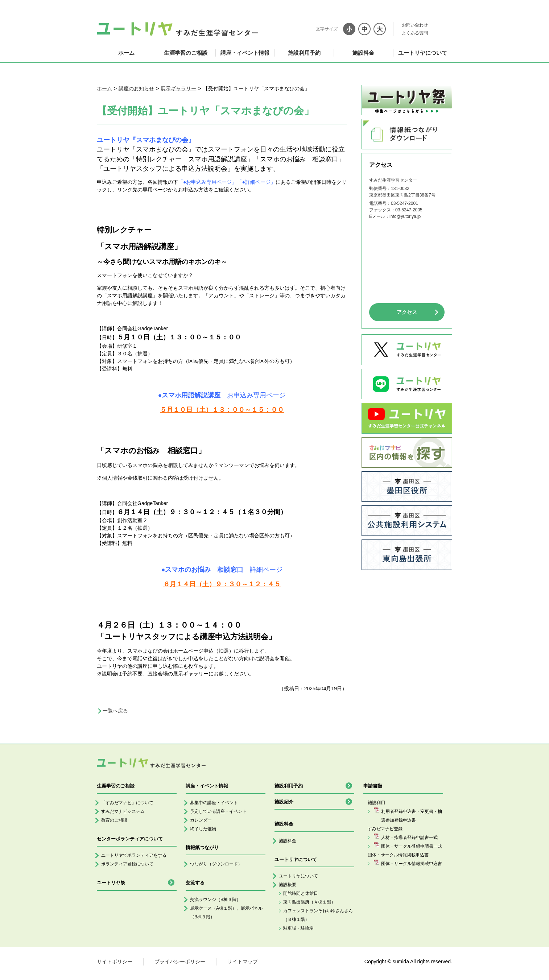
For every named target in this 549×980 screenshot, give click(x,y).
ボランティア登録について (127, 864)
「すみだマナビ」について (127, 803)
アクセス (407, 312)
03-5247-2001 (404, 203)
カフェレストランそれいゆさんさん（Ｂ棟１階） (318, 915)
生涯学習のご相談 (186, 53)
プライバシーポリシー (180, 962)
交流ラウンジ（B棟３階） (215, 900)
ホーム (126, 53)
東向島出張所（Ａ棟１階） (309, 902)
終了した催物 (203, 829)
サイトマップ (243, 962)
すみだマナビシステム (123, 811)
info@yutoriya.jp (405, 216)
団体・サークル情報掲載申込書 (412, 864)
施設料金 (363, 53)
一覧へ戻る (115, 711)
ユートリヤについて (423, 53)
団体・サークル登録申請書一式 (412, 846)
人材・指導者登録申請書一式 (409, 838)
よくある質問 (415, 33)
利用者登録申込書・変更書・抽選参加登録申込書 (412, 816)
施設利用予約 (304, 53)
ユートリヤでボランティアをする (134, 855)
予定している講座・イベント (218, 811)
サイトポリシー (115, 962)
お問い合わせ (415, 25)
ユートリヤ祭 (111, 883)
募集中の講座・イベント (214, 803)
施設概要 (288, 885)
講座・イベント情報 (245, 53)
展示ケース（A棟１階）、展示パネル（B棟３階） (226, 913)
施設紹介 (284, 802)
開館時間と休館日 (301, 893)
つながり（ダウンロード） (216, 864)
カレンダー (201, 820)
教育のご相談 (114, 820)
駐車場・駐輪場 (298, 928)
